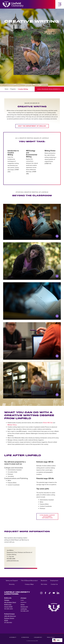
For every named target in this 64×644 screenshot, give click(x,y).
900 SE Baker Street (10, 602)
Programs (13, 89)
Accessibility (13, 637)
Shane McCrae (48, 423)
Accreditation (25, 637)
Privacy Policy (51, 637)
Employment (54, 581)
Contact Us (54, 584)
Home (6, 89)
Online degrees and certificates (24, 607)
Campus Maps (29, 584)
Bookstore (44, 581)
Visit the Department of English (32, 126)
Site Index (44, 584)
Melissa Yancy (12, 425)
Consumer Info (38, 637)
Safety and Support (12, 581)
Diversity (12, 584)
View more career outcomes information (47, 516)
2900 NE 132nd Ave (10, 616)
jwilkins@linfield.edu (13, 561)
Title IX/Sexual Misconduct (29, 581)
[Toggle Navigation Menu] (60, 4)
